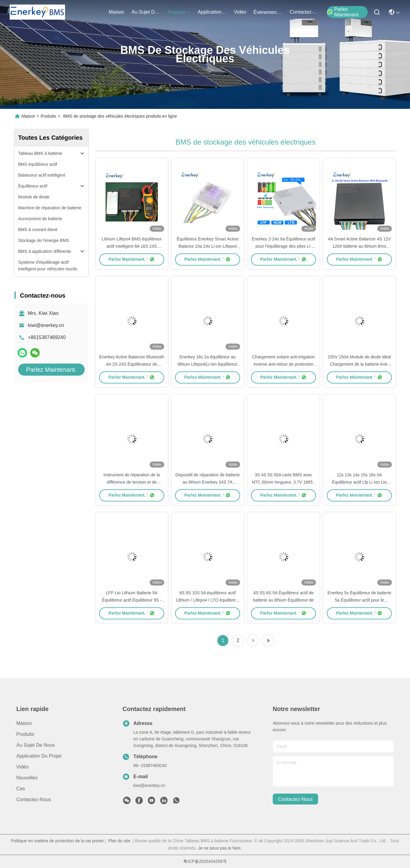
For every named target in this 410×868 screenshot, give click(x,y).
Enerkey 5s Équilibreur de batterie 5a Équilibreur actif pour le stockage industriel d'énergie (359, 600)
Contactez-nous (34, 799)
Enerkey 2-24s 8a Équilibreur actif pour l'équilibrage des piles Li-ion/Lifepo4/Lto (283, 246)
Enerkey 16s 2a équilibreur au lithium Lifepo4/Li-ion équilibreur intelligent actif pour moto (208, 364)
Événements (268, 12)
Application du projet (39, 756)
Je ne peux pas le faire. (220, 848)
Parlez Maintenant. (343, 12)
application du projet (212, 12)
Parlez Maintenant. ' (132, 259)
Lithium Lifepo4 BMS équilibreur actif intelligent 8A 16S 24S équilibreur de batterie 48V (132, 246)
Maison (116, 12)
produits (179, 12)
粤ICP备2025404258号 (205, 861)
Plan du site (119, 841)
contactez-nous (304, 12)
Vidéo (23, 767)
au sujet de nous (146, 12)
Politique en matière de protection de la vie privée (57, 841)
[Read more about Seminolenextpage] (253, 641)
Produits (48, 116)
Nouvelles (27, 778)
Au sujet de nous (36, 745)
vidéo (240, 12)
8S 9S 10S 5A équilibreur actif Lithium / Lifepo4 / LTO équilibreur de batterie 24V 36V (208, 600)
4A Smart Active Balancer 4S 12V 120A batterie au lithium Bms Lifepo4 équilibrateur (360, 246)
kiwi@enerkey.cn (46, 325)
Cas (21, 789)
